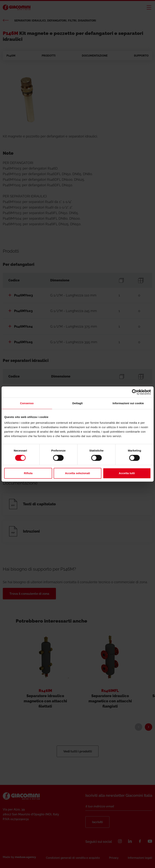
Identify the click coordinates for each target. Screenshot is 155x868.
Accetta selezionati (77, 473)
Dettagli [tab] (78, 403)
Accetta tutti (127, 473)
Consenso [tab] (27, 403)
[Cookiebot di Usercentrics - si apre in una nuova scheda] (135, 392)
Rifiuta (28, 473)
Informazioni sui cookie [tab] (128, 403)
